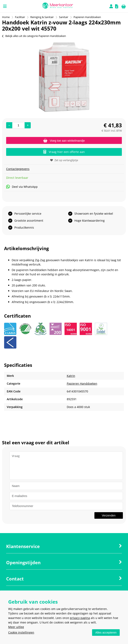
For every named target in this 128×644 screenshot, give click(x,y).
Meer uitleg (16, 627)
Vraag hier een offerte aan (64, 152)
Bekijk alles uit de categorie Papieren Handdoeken (34, 36)
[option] (64, 77)
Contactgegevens (18, 169)
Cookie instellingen (21, 632)
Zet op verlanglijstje (64, 160)
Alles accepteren (106, 633)
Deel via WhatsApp (22, 187)
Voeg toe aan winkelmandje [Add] (64, 141)
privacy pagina (80, 618)
